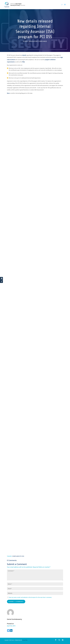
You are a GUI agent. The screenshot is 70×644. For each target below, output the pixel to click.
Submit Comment (16, 601)
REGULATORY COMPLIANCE (38, 41)
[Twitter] (8, 631)
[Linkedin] (11, 631)
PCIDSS (25, 41)
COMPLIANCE (16, 556)
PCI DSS (22, 556)
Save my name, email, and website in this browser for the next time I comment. (30, 597)
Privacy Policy (25, 640)
